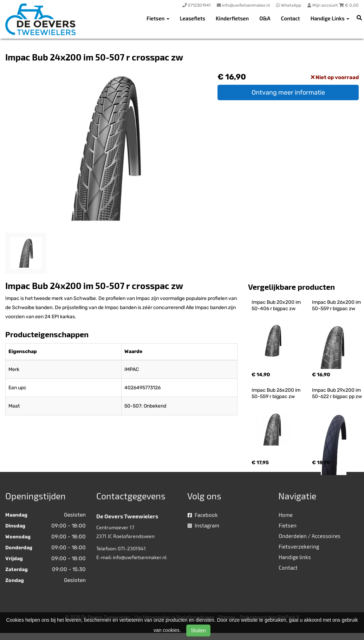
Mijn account (323, 5)
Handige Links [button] (330, 18)
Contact (291, 18)
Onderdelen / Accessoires (310, 536)
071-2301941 (132, 548)
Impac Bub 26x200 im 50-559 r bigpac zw (337, 305)
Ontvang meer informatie (288, 92)
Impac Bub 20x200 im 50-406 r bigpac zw (277, 305)
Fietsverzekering (299, 546)
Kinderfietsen (232, 18)
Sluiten (198, 631)
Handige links (295, 557)
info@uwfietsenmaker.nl (140, 557)
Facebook (203, 515)
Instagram (203, 525)
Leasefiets (193, 18)
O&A (265, 18)
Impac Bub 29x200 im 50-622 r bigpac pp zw (337, 393)
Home (286, 515)
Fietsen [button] (158, 18)
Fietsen (288, 525)
